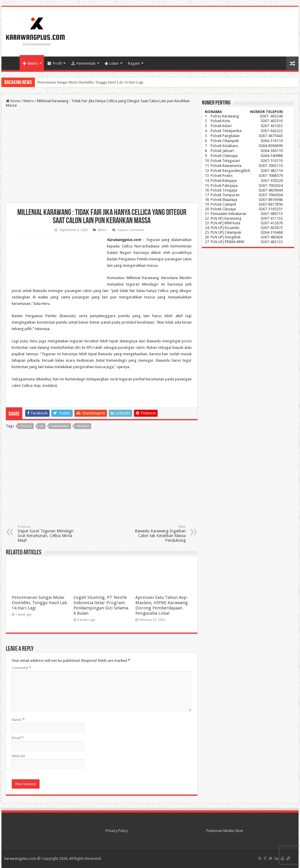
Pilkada (83, 426)
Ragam (134, 63)
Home (12, 63)
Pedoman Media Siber (225, 831)
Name (18, 720)
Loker (112, 63)
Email (18, 738)
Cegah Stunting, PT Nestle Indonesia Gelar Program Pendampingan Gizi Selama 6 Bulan (101, 605)
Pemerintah (83, 63)
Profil (55, 63)
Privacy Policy (117, 831)
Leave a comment (131, 230)
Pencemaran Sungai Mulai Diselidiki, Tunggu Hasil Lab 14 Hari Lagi (90, 82)
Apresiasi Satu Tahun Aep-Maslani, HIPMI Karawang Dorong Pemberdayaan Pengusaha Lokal (162, 605)
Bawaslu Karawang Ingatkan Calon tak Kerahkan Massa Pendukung (156, 534)
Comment (21, 668)
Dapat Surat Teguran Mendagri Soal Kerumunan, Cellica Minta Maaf (48, 534)
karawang (60, 426)
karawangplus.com (20, 858)
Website (18, 756)
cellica (26, 426)
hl (41, 426)
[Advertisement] (102, 156)
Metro (30, 63)
